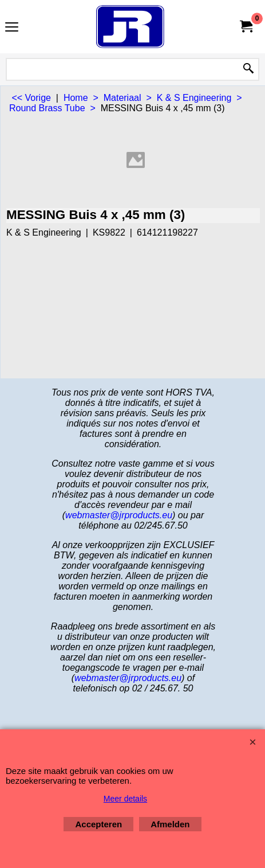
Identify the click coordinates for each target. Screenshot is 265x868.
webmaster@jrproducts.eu (119, 515)
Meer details (125, 799)
